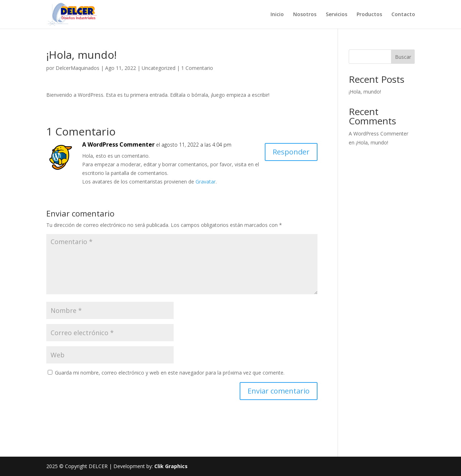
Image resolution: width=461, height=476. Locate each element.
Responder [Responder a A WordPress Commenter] (291, 152)
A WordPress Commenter (118, 144)
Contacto (403, 15)
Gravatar (206, 182)
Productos (369, 15)
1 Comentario (197, 68)
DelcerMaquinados (77, 68)
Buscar (403, 57)
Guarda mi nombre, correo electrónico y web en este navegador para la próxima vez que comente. (170, 373)
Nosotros (305, 15)
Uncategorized (159, 68)
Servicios (337, 15)
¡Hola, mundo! (365, 92)
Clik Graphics (171, 466)
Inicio (277, 15)
